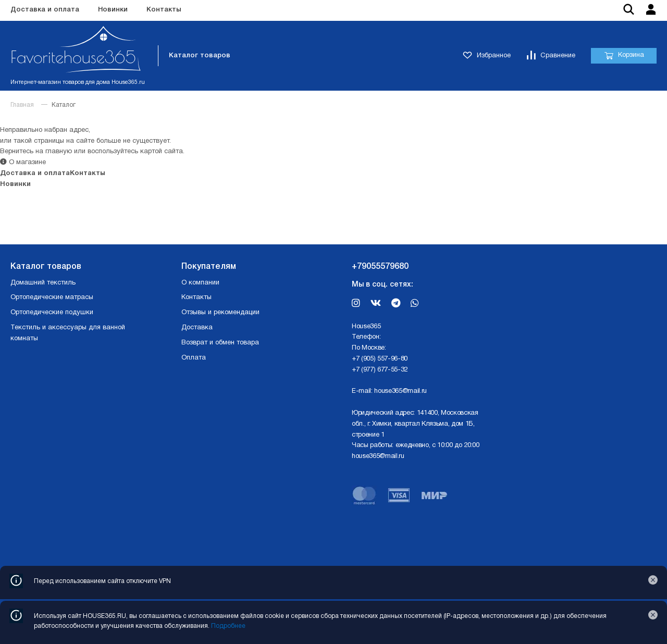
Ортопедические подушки (52, 313)
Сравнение (551, 56)
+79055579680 (380, 267)
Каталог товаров (200, 55)
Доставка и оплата (45, 10)
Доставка (197, 328)
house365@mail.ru (400, 391)
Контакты (164, 10)
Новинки (113, 10)
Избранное (487, 56)
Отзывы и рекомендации (220, 313)
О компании (200, 283)
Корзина (624, 56)
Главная (22, 105)
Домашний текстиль (43, 283)
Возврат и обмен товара (220, 343)
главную (59, 152)
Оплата (194, 358)
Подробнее (228, 626)
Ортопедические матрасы (52, 298)
